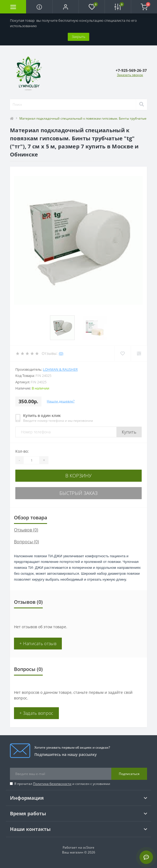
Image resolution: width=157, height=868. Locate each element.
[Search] (141, 105)
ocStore (89, 847)
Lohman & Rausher (60, 369)
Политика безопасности (52, 784)
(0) (61, 353)
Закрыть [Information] (78, 37)
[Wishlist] (122, 353)
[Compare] (139, 353)
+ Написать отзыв (38, 644)
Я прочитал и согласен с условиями (62, 784)
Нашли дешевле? (61, 401)
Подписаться (129, 774)
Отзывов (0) (26, 530)
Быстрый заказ (78, 493)
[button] (65, 7)
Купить (129, 432)
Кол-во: (22, 451)
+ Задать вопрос (36, 713)
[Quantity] (31, 460)
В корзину (78, 476)
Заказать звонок (130, 75)
